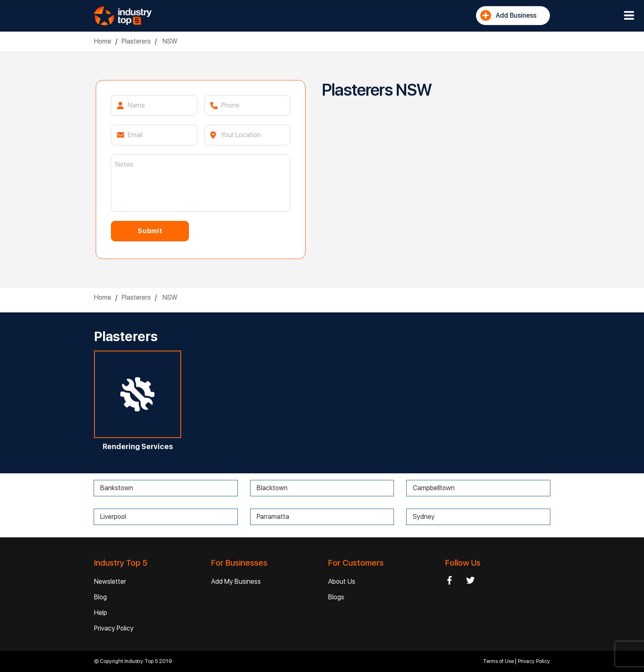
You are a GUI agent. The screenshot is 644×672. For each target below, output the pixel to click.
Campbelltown (434, 488)
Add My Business (236, 581)
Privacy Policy (114, 628)
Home (103, 41)
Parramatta (273, 517)
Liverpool (113, 517)
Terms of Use (499, 661)
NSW (169, 41)
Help (101, 613)
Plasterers (136, 41)
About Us (342, 581)
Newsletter (110, 581)
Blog (100, 597)
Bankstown (117, 488)
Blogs (336, 597)
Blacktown (272, 488)
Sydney (424, 517)
